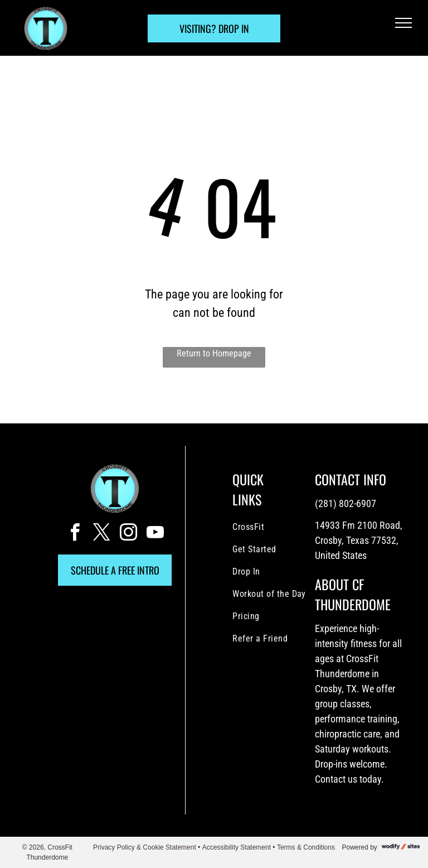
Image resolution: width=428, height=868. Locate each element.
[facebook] (75, 534)
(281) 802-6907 (346, 503)
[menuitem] (278, 527)
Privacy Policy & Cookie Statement (145, 847)
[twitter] (101, 534)
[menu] (403, 23)
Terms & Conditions (306, 847)
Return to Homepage (214, 353)
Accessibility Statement (237, 847)
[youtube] (155, 534)
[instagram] (128, 534)
